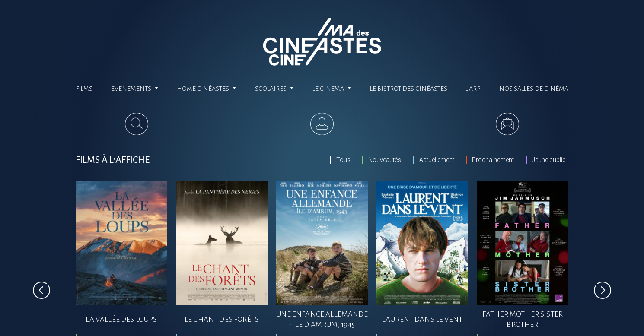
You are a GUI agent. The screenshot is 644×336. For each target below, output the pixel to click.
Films (84, 89)
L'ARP (473, 89)
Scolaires (274, 89)
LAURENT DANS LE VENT (422, 319)
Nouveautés (385, 160)
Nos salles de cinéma (534, 89)
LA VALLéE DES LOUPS (121, 319)
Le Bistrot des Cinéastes (409, 89)
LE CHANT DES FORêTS (222, 319)
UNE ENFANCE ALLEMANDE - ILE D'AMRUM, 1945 (322, 319)
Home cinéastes (207, 89)
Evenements (135, 89)
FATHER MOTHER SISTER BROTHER (523, 319)
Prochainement (493, 160)
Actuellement (437, 160)
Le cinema (332, 89)
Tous (343, 160)
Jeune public (549, 160)
